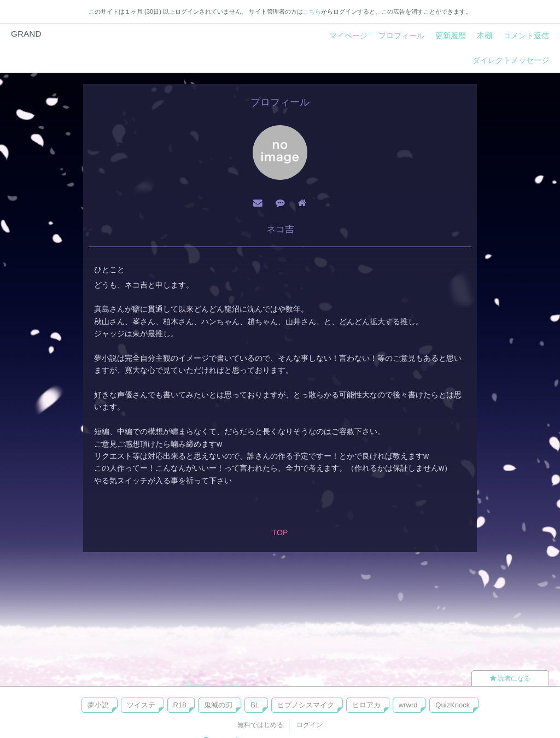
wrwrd (408, 705)
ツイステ (141, 705)
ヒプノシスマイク (306, 705)
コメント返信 (526, 36)
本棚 (485, 36)
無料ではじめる (260, 725)
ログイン (310, 725)
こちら (312, 11)
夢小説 (98, 705)
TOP (280, 532)
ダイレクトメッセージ (511, 60)
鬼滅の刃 (218, 705)
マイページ (348, 36)
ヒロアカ (366, 705)
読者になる (510, 678)
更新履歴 (451, 36)
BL (255, 705)
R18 (180, 705)
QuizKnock (453, 705)
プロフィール (401, 36)
